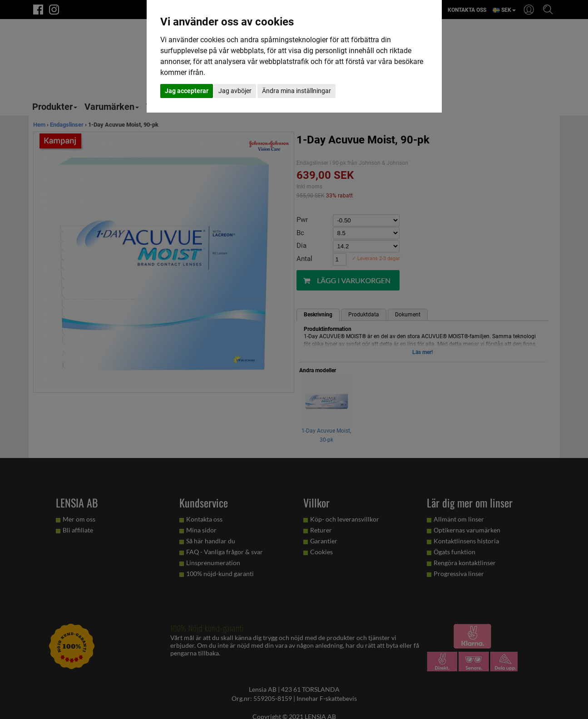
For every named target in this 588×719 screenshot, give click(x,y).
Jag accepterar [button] (187, 91)
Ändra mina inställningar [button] (296, 91)
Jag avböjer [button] (235, 91)
